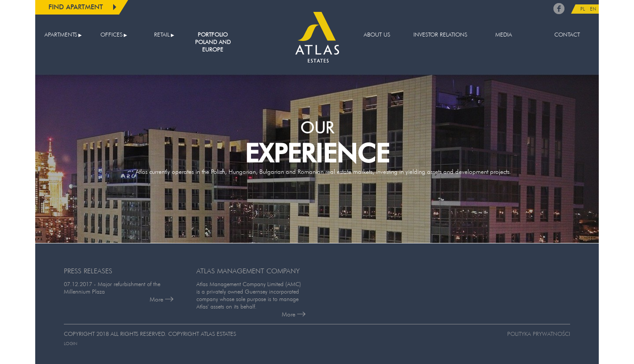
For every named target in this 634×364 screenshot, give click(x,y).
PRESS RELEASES (88, 271)
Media (504, 35)
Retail (162, 35)
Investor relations (440, 35)
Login (70, 344)
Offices (111, 35)
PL (583, 9)
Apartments (61, 35)
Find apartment (76, 7)
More (162, 299)
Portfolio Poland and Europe (213, 42)
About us (377, 35)
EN (593, 9)
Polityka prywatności (539, 334)
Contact (567, 35)
